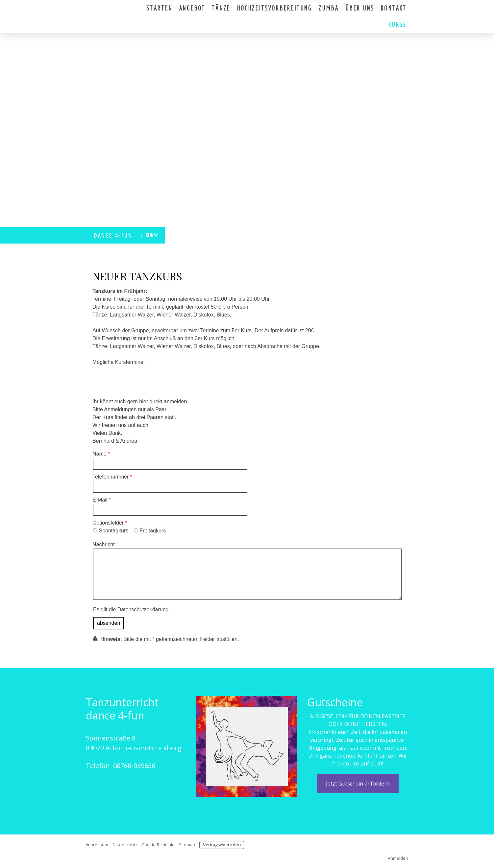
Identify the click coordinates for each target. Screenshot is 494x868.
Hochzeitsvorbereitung (274, 8)
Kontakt (394, 8)
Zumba (329, 8)
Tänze (221, 8)
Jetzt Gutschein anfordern (358, 784)
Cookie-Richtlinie (158, 845)
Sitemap (187, 845)
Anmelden (398, 858)
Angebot (192, 8)
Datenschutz (125, 845)
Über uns (360, 8)
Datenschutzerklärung (143, 610)
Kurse (397, 24)
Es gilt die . (132, 610)
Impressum (97, 845)
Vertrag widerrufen (222, 845)
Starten (159, 8)
